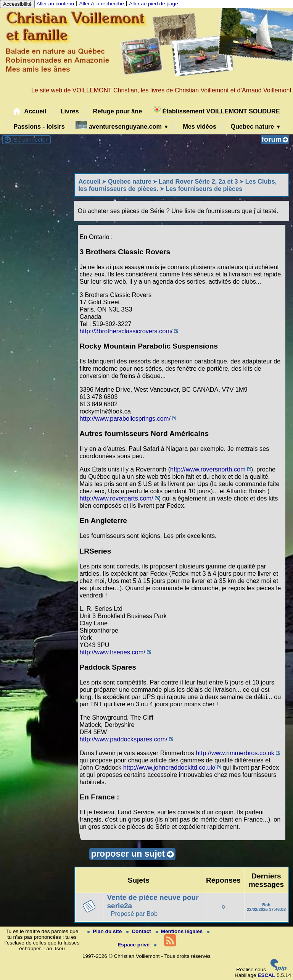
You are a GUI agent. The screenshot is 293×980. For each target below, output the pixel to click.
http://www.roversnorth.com (208, 469)
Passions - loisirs (38, 127)
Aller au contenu (55, 4)
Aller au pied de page (153, 4)
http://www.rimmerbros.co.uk (235, 753)
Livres (68, 111)
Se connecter (31, 140)
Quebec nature (254, 127)
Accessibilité (17, 4)
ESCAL (266, 975)
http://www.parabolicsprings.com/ (125, 418)
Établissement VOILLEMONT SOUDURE (217, 110)
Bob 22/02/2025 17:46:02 (266, 907)
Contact (139, 931)
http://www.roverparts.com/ (117, 498)
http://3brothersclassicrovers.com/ (126, 331)
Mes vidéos (198, 127)
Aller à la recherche (102, 4)
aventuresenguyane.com (122, 125)
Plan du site (105, 931)
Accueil (30, 111)
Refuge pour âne (116, 111)
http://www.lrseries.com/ (113, 652)
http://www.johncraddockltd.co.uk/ (169, 767)
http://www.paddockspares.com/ (124, 739)
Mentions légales (180, 931)
